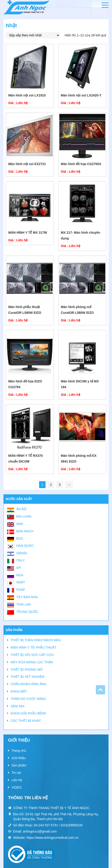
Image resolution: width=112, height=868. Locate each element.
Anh (20, 524)
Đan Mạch (25, 531)
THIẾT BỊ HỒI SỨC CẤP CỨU (32, 655)
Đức (20, 539)
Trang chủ (19, 751)
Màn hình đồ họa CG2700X (81, 164)
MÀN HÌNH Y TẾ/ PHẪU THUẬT (33, 647)
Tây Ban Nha (27, 597)
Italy (21, 560)
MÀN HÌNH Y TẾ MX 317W (28, 233)
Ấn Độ (21, 509)
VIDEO (17, 787)
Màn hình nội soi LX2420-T (81, 95)
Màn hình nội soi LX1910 (27, 95)
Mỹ (19, 568)
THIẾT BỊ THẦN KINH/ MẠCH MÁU (36, 640)
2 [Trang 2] (51, 485)
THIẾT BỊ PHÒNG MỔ (27, 670)
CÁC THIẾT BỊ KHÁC (26, 721)
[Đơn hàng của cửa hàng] (33, 35)
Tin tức (16, 773)
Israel (22, 553)
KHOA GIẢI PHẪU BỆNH (28, 713)
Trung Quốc (27, 612)
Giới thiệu (19, 758)
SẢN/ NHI (17, 706)
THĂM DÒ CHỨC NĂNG (28, 699)
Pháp (21, 590)
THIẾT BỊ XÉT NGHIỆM (27, 677)
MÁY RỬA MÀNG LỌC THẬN (32, 662)
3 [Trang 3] (60, 485)
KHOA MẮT (19, 691)
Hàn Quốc (25, 546)
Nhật (21, 582)
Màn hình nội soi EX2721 (27, 164)
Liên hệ (17, 780)
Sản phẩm (19, 765)
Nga (20, 575)
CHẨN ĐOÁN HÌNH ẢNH (28, 684)
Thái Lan (24, 604)
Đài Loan (24, 516)
